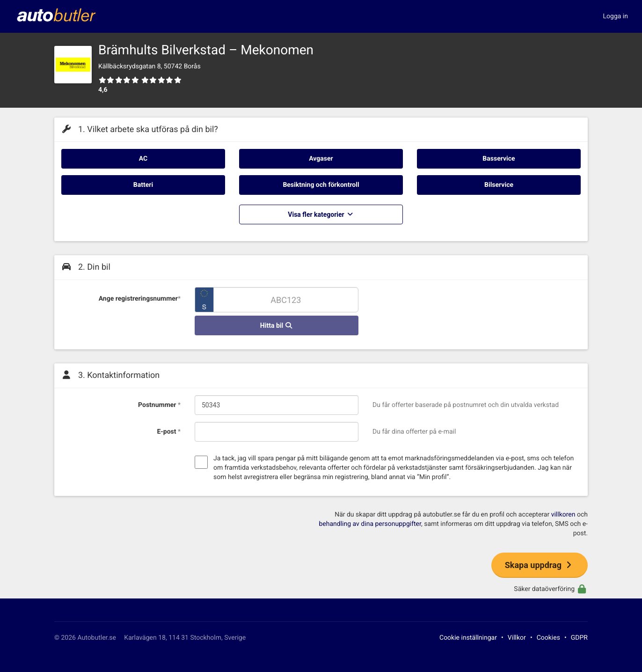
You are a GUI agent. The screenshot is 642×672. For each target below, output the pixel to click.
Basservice (499, 159)
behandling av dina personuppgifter (370, 524)
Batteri (143, 185)
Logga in (616, 16)
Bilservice (499, 185)
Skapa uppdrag (540, 565)
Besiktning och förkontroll (321, 185)
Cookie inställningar (468, 638)
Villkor (517, 638)
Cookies (548, 638)
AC (143, 159)
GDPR (579, 638)
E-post (169, 432)
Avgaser (321, 159)
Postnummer (159, 405)
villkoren (563, 515)
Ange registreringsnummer (140, 299)
